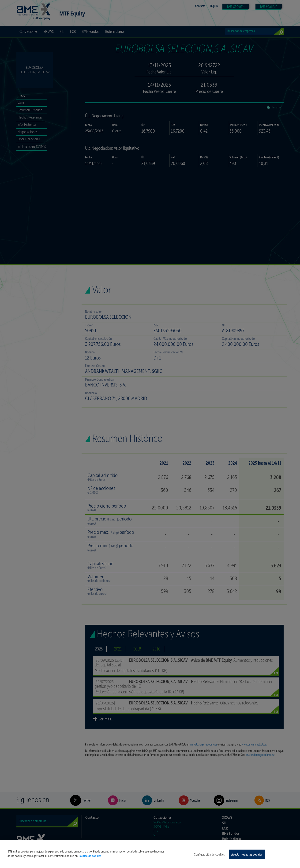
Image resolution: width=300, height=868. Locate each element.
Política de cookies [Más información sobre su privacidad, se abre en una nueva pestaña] (90, 859)
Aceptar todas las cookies (247, 858)
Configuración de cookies (209, 858)
